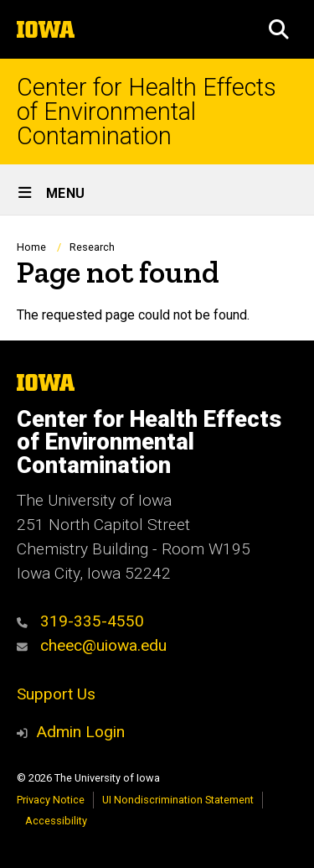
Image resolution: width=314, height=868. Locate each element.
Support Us (56, 694)
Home (31, 247)
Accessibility (56, 821)
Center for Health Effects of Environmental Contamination (147, 112)
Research (92, 247)
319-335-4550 (80, 621)
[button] (279, 29)
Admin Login (80, 732)
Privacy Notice (51, 800)
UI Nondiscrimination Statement (178, 800)
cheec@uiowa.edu (92, 645)
